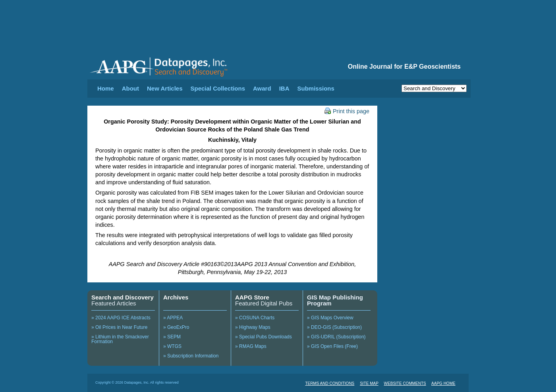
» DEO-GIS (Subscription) (334, 327)
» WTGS (172, 346)
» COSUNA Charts (255, 318)
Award (262, 88)
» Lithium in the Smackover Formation (120, 339)
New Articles (165, 88)
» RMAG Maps (251, 346)
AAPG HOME (443, 383)
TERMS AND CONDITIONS (330, 383)
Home (106, 88)
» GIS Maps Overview (330, 318)
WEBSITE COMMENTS (405, 383)
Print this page (347, 111)
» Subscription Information (191, 356)
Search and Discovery (123, 297)
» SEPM (172, 337)
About (130, 88)
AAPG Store (252, 297)
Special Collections (218, 88)
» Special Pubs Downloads (264, 337)
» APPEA (173, 318)
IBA (284, 88)
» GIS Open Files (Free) (332, 346)
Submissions (316, 88)
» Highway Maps (253, 327)
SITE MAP (369, 383)
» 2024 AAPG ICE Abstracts (121, 318)
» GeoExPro (176, 327)
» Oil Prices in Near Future (119, 327)
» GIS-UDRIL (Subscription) (336, 337)
